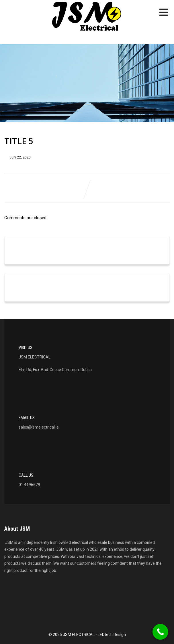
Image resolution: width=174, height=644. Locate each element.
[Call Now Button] (160, 632)
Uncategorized (25, 292)
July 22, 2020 (20, 157)
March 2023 (23, 255)
